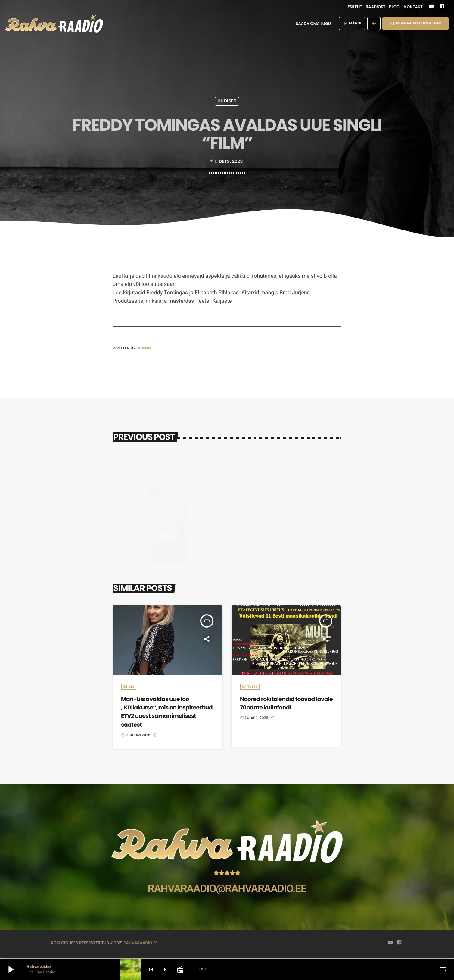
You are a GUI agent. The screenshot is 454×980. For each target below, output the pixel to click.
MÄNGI (352, 23)
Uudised (227, 101)
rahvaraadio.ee (140, 944)
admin (144, 348)
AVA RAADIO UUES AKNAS (415, 23)
